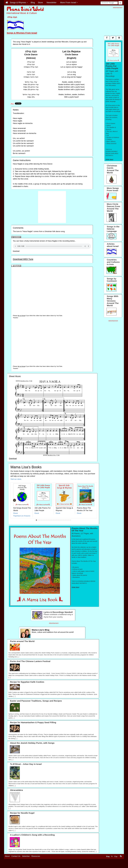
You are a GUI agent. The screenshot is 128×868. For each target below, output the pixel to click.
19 (67, 520)
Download (16, 251)
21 (70, 520)
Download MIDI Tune (23, 259)
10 (52, 520)
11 (53, 520)
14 (58, 520)
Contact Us (16, 862)
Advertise (26, 862)
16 (62, 520)
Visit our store (16, 479)
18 (65, 520)
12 (55, 520)
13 (57, 520)
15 (60, 520)
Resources (36, 862)
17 (64, 520)
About (7, 862)
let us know (21, 316)
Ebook (16, 513)
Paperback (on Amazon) (22, 516)
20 (69, 520)
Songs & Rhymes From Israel (22, 33)
